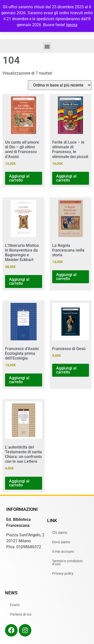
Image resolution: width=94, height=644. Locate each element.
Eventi (15, 605)
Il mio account (63, 552)
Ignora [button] (72, 25)
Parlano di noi (21, 614)
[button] (47, 46)
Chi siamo (60, 533)
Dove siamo (61, 542)
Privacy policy (63, 573)
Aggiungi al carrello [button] (19, 178)
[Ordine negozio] (60, 85)
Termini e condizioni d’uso (67, 562)
